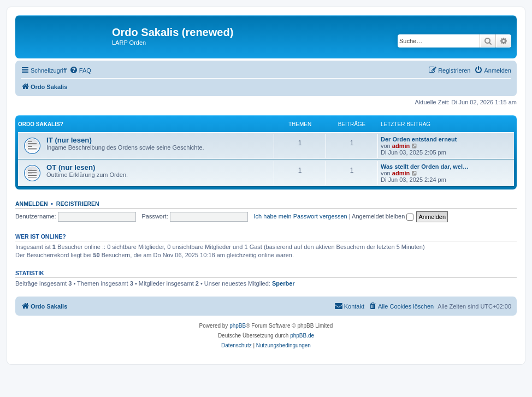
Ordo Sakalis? (41, 124)
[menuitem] (80, 70)
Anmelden (32, 204)
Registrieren (78, 204)
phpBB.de (302, 336)
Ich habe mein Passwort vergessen (301, 216)
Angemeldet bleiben (383, 216)
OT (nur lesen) (71, 167)
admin (401, 146)
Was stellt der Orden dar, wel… (425, 167)
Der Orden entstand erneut (419, 139)
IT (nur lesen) (69, 140)
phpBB (238, 326)
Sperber (283, 283)
